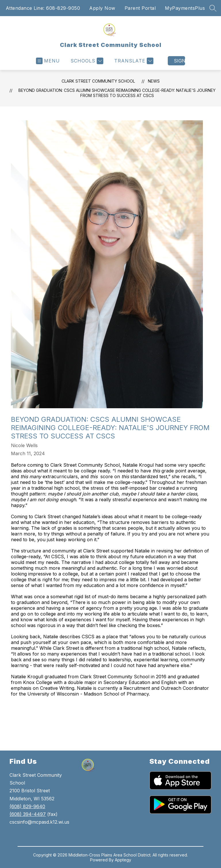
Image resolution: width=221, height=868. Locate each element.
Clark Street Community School (98, 81)
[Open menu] (48, 61)
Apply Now (102, 8)
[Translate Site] (133, 61)
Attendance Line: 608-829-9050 (43, 8)
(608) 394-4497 (28, 814)
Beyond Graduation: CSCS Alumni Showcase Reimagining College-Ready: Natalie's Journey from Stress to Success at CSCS (117, 93)
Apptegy (123, 860)
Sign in (179, 61)
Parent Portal (140, 8)
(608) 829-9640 (27, 806)
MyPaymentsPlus (185, 8)
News (154, 81)
